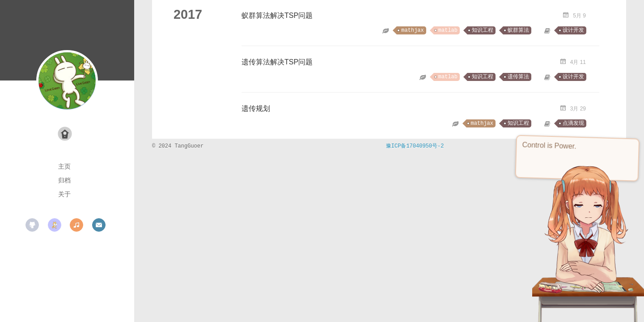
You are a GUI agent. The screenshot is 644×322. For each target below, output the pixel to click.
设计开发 (573, 30)
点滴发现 (573, 123)
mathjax (412, 30)
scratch (55, 225)
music (76, 225)
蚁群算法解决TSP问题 (277, 15)
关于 (64, 194)
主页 (64, 166)
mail (99, 225)
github (32, 225)
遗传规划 (256, 108)
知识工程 (483, 30)
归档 (64, 180)
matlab (448, 30)
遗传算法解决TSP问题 (277, 62)
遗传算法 (518, 77)
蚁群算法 (518, 30)
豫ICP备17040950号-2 (415, 146)
